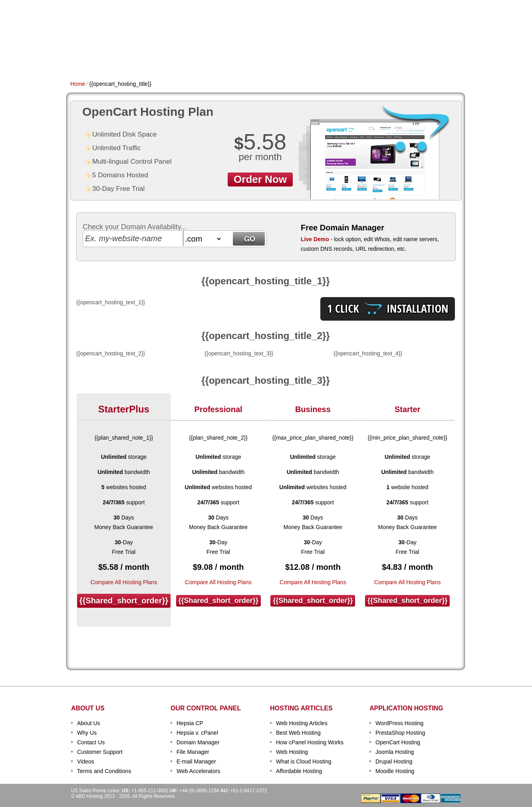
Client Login (226, 6)
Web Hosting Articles (302, 723)
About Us (89, 723)
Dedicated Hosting (261, 58)
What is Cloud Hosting (304, 761)
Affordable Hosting (299, 771)
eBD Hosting (109, 20)
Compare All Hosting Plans (124, 582)
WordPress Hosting (399, 723)
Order (353, 58)
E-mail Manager (196, 761)
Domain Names (162, 58)
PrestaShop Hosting (400, 733)
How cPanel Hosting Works (310, 742)
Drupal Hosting (394, 761)
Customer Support (100, 752)
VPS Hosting (208, 58)
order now (260, 179)
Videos (86, 761)
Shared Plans (114, 58)
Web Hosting (292, 752)
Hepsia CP (190, 723)
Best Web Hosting (298, 733)
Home (78, 58)
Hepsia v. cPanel (197, 733)
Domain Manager (198, 742)
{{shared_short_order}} (124, 601)
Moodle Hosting (395, 771)
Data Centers (316, 58)
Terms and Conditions (104, 771)
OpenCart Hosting (398, 742)
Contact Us (91, 742)
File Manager (193, 752)
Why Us (87, 733)
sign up (421, 31)
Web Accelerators (198, 771)
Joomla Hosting (395, 752)
